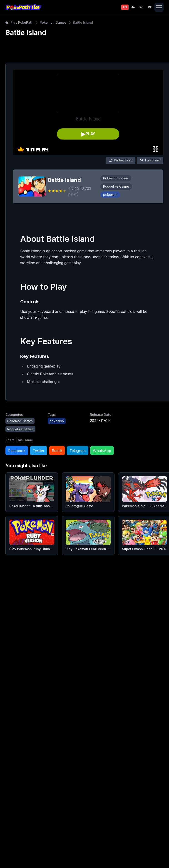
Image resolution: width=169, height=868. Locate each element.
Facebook (17, 451)
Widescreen (121, 160)
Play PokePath (19, 22)
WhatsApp (102, 451)
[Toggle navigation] (159, 7)
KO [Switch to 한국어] (142, 7)
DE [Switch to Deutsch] (150, 7)
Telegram (78, 451)
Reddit (57, 451)
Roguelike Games (116, 186)
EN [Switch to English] (125, 7)
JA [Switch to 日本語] (133, 7)
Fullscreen (150, 160)
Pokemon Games (53, 22)
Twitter (39, 451)
